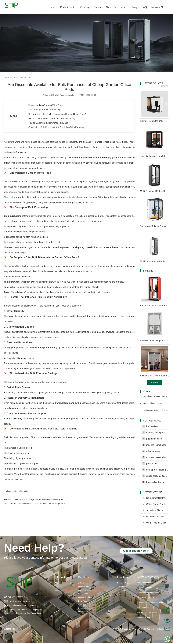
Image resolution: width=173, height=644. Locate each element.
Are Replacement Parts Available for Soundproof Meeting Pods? (37, 504)
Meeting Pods (84, 587)
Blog (31, 77)
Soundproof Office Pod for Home (150, 607)
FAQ (57, 583)
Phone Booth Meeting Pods (156, 517)
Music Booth (83, 612)
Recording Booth (85, 608)
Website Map (10, 629)
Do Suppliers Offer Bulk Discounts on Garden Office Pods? (57, 114)
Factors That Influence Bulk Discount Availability (52, 118)
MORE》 (165, 86)
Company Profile (123, 583)
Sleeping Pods (84, 605)
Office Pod (82, 583)
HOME (24, 77)
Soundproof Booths (154, 498)
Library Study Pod (85, 597)
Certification (122, 587)
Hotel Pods (83, 601)
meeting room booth (154, 445)
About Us (122, 577)
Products (84, 577)
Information (62, 577)
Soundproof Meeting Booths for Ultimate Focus (154, 397)
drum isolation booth (145, 612)
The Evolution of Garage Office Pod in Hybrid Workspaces (38, 499)
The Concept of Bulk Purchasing (44, 110)
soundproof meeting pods (155, 470)
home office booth (153, 482)
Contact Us (121, 590)
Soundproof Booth (153, 510)
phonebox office (152, 439)
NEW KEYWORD (148, 577)
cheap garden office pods (17, 491)
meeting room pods (154, 433)
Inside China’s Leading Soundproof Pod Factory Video (153, 404)
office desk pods (152, 451)
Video (57, 590)
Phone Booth (83, 594)
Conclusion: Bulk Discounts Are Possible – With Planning (56, 127)
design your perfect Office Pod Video (155, 412)
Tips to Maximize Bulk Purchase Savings (48, 123)
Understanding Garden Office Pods (46, 105)
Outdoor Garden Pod (87, 590)
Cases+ (155, 382)
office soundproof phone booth (149, 617)
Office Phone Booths (155, 504)
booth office (150, 426)
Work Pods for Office (155, 523)
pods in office (151, 463)
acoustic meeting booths (155, 457)
